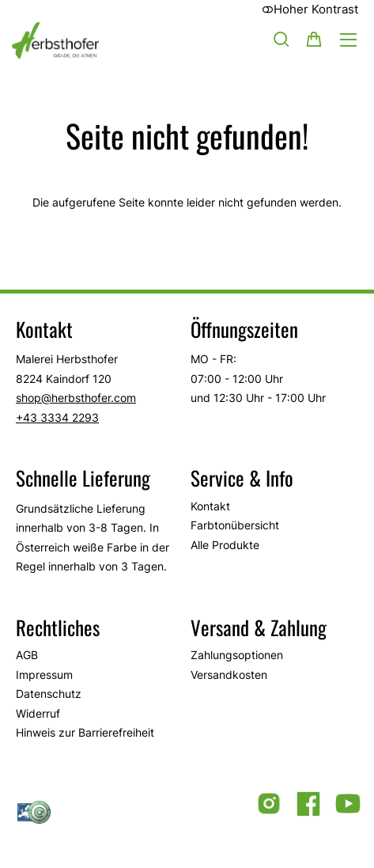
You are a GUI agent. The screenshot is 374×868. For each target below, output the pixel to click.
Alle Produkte (225, 545)
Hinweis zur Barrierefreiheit (85, 732)
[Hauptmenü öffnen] (348, 40)
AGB (27, 655)
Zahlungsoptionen (237, 655)
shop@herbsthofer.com (76, 398)
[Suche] (281, 39)
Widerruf (38, 713)
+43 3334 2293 (57, 417)
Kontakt (210, 506)
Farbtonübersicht (235, 525)
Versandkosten (229, 675)
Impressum (44, 675)
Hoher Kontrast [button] (310, 9)
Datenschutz (49, 694)
